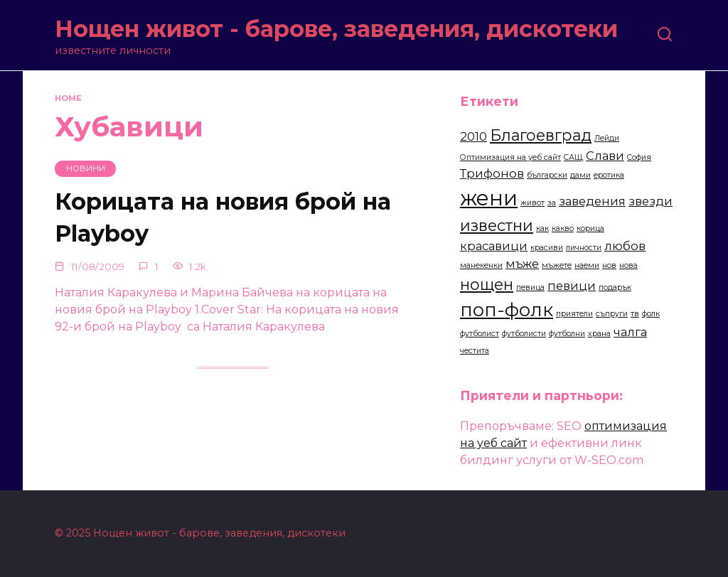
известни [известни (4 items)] (497, 225)
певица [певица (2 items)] (530, 287)
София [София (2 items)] (639, 157)
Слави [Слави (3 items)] (605, 156)
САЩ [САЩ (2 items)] (573, 157)
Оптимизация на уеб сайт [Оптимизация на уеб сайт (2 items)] (510, 157)
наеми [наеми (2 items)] (587, 265)
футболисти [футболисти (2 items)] (524, 334)
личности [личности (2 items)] (584, 248)
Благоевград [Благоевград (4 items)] (541, 135)
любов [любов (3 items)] (625, 246)
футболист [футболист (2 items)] (480, 334)
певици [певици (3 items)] (572, 286)
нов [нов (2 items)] (609, 265)
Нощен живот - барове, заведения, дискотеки (336, 29)
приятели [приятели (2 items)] (574, 314)
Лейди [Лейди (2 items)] (607, 138)
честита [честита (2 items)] (475, 351)
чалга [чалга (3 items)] (630, 332)
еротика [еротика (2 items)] (609, 175)
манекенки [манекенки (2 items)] (481, 265)
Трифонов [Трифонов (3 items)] (492, 173)
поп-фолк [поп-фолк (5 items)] (507, 309)
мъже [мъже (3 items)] (522, 264)
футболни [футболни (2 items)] (567, 334)
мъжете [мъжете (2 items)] (557, 265)
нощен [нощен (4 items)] (487, 284)
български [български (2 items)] (547, 175)
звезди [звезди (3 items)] (651, 201)
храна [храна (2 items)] (599, 334)
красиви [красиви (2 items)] (547, 248)
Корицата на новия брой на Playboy (223, 218)
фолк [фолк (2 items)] (651, 314)
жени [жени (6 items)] (489, 198)
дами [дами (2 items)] (580, 175)
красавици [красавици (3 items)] (494, 246)
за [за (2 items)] (552, 203)
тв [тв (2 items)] (635, 314)
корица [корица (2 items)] (590, 228)
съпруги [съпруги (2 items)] (612, 314)
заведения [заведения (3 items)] (592, 201)
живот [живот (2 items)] (532, 203)
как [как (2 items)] (542, 228)
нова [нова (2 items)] (628, 265)
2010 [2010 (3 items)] (473, 136)
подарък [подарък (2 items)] (615, 287)
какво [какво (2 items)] (563, 228)
